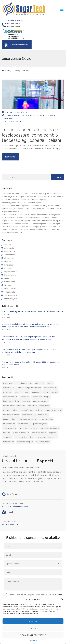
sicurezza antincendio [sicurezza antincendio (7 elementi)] (21, 433)
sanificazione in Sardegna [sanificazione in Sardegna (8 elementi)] (50, 428)
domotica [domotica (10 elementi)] (36, 392)
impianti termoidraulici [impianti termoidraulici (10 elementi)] (54, 410)
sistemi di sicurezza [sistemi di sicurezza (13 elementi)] (39, 433)
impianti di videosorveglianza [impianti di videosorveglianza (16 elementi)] (39, 406)
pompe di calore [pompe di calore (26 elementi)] (9, 419)
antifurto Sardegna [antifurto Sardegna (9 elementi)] (25, 383)
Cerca (4, 173)
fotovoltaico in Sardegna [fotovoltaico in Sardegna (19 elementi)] (41, 397)
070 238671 (15, 24)
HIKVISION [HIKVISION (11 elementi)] (26, 401)
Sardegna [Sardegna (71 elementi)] (7, 433)
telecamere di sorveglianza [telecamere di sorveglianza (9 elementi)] (25, 437)
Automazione (10, 255)
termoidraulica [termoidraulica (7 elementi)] (9, 442)
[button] (62, 599)
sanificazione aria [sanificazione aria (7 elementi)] (10, 428)
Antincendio (9, 248)
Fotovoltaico (9, 265)
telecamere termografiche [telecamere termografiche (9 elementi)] (47, 437)
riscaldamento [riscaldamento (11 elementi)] (23, 424)
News (7, 278)
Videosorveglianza (20, 112)
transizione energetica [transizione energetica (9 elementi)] (25, 442)
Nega (33, 628)
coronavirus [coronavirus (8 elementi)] (8, 392)
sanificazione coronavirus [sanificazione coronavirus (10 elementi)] (28, 428)
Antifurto (8, 245)
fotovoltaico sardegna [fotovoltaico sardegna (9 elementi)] (11, 401)
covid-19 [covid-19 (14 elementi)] (18, 392)
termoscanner (7, 118)
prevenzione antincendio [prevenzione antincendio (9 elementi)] (27, 419)
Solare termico (10, 288)
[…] (59, 148)
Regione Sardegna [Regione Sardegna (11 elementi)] (46, 419)
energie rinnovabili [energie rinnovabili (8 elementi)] (10, 397)
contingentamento (13, 115)
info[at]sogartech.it (10, 524)
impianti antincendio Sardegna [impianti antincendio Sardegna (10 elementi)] (14, 406)
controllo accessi (28, 115)
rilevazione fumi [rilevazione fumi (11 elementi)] (9, 424)
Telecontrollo (10, 292)
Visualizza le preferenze (33, 635)
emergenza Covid (42, 115)
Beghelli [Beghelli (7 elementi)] (50, 383)
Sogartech (17, 122)
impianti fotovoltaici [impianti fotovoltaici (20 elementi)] (10, 410)
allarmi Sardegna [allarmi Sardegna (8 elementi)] (9, 383)
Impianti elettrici (11, 272)
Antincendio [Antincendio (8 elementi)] (40, 383)
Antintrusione (10, 251)
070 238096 (15, 27)
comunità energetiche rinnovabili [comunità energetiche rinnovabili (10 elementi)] (29, 388)
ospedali (53, 115)
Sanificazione (10, 282)
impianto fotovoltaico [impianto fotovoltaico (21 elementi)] (11, 415)
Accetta (33, 621)
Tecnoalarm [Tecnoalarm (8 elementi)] (8, 437)
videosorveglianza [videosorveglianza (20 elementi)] (43, 442)
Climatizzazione (11, 258)
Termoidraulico (10, 295)
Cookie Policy (32, 641)
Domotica (8, 261)
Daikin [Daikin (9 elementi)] (27, 392)
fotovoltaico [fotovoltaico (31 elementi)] (24, 397)
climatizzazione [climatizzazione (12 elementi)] (9, 388)
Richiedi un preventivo (19, 44)
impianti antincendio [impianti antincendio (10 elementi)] (40, 401)
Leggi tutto (10, 157)
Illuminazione (10, 268)
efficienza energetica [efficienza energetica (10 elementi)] (50, 392)
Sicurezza (8, 112)
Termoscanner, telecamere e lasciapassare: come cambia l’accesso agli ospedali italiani (31, 135)
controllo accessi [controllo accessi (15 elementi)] (50, 388)
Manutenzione (10, 275)
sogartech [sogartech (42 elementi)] (53, 433)
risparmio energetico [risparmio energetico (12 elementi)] (39, 424)
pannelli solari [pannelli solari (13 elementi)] (27, 415)
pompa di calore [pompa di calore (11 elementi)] (41, 415)
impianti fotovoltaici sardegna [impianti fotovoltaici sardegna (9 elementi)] (32, 410)
